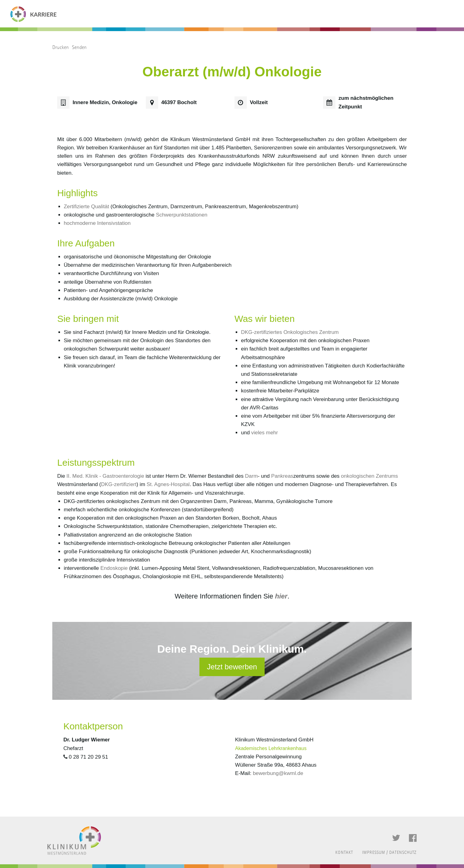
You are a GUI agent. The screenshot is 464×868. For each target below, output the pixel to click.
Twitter (396, 838)
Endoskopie (114, 568)
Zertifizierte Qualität (86, 207)
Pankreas (282, 476)
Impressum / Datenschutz (389, 853)
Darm (251, 476)
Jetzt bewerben (232, 667)
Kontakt (344, 853)
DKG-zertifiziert (119, 484)
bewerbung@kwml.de (278, 773)
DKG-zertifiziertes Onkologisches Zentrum (290, 332)
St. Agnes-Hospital (168, 484)
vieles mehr (264, 433)
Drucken (61, 47)
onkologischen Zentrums (369, 476)
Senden (79, 47)
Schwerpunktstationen (182, 215)
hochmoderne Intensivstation (97, 223)
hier (281, 596)
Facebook (413, 838)
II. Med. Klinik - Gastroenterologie (104, 476)
